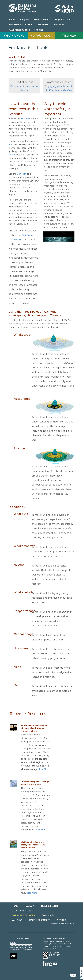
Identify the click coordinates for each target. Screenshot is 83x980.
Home (12, 20)
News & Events (42, 20)
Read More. (44, 769)
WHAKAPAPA (14, 35)
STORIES (39, 30)
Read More (32, 893)
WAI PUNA (59, 24)
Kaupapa (25, 20)
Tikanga (19, 448)
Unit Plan (26, 118)
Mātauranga (22, 399)
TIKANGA (69, 35)
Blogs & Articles (63, 20)
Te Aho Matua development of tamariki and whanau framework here (34, 728)
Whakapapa (22, 334)
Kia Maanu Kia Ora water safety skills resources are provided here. (34, 845)
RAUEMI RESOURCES (19, 30)
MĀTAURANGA (42, 35)
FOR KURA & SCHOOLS (21, 24)
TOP (73, 975)
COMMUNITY (43, 24)
